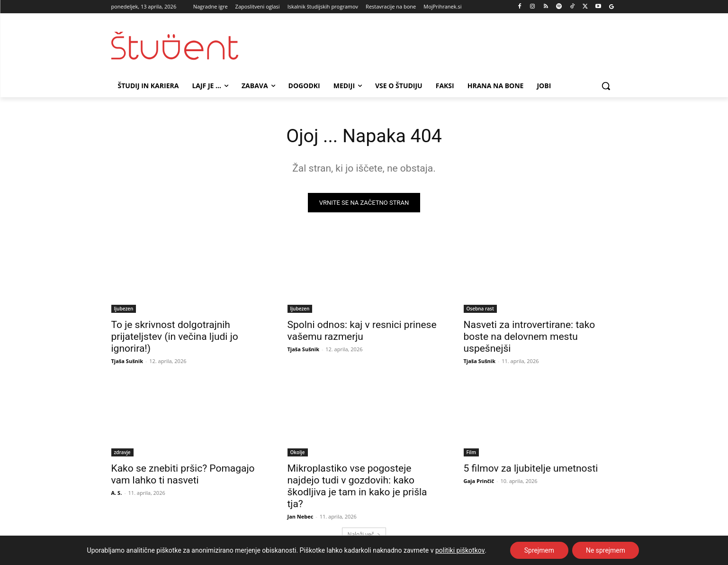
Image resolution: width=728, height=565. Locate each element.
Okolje (298, 453)
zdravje (122, 453)
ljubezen (124, 309)
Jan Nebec (301, 517)
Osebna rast (480, 309)
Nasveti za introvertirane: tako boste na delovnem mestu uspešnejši (530, 337)
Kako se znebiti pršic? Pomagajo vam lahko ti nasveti (183, 475)
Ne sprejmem (606, 550)
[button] (606, 86)
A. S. (117, 493)
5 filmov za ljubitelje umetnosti (531, 469)
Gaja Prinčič (479, 481)
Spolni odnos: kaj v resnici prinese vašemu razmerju (362, 331)
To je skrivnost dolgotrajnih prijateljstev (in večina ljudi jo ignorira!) (175, 337)
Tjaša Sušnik (127, 361)
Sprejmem (539, 550)
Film (471, 453)
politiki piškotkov (460, 550)
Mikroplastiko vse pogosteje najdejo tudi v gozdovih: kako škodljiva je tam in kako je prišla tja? (357, 487)
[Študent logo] (187, 46)
